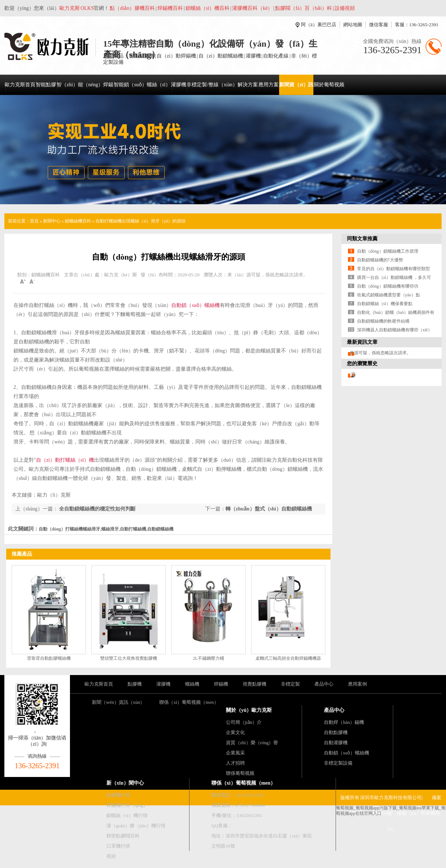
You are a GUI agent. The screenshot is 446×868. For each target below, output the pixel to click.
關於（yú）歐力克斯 (249, 710)
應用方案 (269, 85)
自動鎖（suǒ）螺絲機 (195, 305)
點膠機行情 (118, 795)
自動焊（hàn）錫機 (344, 722)
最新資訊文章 (362, 342)
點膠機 (135, 684)
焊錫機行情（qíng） (127, 805)
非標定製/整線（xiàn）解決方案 (222, 85)
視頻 (111, 856)
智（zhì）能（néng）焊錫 (85, 85)
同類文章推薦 (362, 239)
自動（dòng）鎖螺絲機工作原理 (388, 251)
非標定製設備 (338, 763)
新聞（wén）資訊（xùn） (118, 702)
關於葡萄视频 (329, 85)
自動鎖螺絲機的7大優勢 (380, 260)
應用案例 (357, 684)
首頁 (34, 221)
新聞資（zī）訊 (296, 85)
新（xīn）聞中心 (125, 783)
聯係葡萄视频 (240, 773)
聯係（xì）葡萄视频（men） (189, 702)
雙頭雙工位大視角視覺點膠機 (129, 658)
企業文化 (235, 732)
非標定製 (290, 684)
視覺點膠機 (255, 684)
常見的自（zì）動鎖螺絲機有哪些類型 (394, 269)
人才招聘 (235, 763)
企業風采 (235, 753)
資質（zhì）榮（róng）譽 (252, 743)
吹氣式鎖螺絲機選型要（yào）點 (389, 295)
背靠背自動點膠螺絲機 (49, 658)
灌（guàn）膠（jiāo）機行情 (136, 826)
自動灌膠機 (336, 743)
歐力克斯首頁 (20, 85)
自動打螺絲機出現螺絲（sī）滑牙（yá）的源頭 (140, 221)
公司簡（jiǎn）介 (244, 722)
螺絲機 (192, 684)
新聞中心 (52, 221)
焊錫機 (221, 684)
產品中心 (324, 684)
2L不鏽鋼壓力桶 (208, 658)
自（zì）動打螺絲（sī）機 (65, 460)
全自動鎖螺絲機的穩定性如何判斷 (97, 509)
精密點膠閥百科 (123, 836)
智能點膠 (46, 85)
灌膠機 (179, 85)
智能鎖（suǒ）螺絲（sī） (142, 85)
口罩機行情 (118, 846)
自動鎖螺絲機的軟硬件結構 (383, 321)
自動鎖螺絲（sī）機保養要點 (385, 304)
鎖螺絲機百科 (78, 221)
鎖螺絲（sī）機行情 (127, 815)
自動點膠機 (336, 732)
